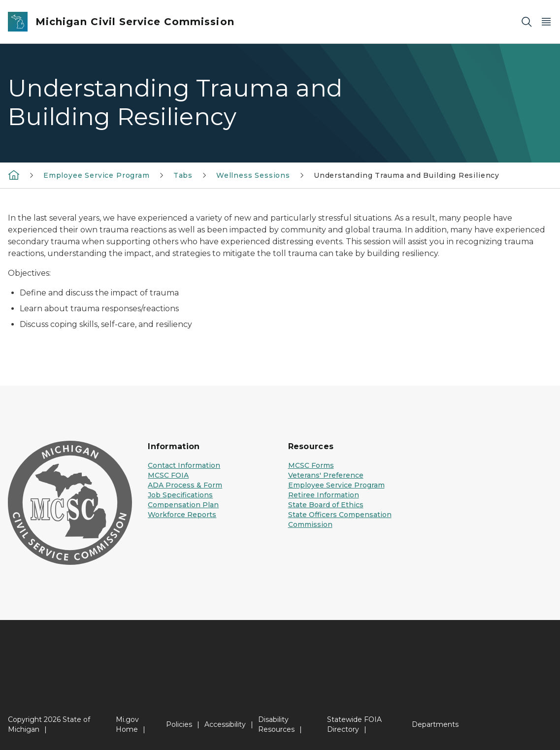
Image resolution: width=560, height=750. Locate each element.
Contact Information (184, 465)
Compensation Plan (183, 505)
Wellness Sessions (253, 175)
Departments (435, 724)
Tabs (183, 175)
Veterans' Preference (326, 475)
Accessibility (225, 724)
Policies (179, 724)
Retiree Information (324, 495)
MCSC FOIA (168, 475)
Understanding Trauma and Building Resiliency (407, 175)
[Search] (527, 22)
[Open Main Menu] (546, 22)
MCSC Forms (311, 465)
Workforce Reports (182, 515)
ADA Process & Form (185, 485)
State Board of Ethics (326, 505)
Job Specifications (180, 495)
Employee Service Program (97, 175)
